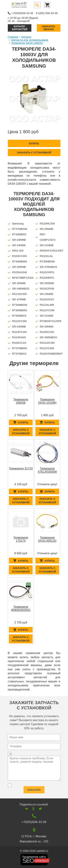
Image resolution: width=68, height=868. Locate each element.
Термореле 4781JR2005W (47, 470)
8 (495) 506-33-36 (47, 13)
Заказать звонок (48, 28)
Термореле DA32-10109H (47, 401)
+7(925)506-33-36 (22, 13)
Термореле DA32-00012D (47, 539)
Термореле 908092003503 (21, 608)
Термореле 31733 (21, 469)
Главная (13, 37)
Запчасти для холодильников (30, 40)
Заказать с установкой (34, 153)
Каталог (26, 37)
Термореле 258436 (21, 401)
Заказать (34, 788)
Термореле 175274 (21, 539)
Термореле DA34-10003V (27, 43)
